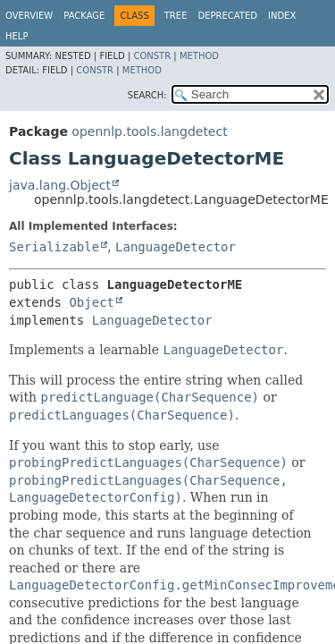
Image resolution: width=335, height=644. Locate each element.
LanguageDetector (176, 247)
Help (17, 36)
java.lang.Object (60, 185)
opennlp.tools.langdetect (149, 131)
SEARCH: (147, 95)
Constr (152, 56)
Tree (176, 16)
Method (199, 56)
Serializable (54, 247)
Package (84, 16)
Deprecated (227, 16)
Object (92, 302)
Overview (29, 16)
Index (282, 16)
